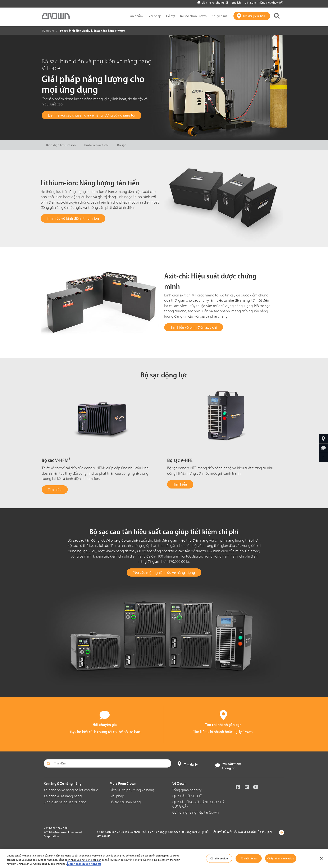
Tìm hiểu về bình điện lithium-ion (73, 218)
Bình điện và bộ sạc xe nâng (65, 802)
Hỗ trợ (170, 16)
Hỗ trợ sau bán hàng (125, 802)
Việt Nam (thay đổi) (56, 828)
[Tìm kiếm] (108, 763)
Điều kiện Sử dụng (153, 832)
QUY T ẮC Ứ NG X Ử (187, 796)
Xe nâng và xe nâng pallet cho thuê (71, 790)
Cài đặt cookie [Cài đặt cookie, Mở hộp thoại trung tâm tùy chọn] (219, 858)
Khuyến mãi (220, 16)
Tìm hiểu (55, 489)
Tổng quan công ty (187, 790)
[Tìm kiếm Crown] (277, 16)
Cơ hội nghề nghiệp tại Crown (196, 812)
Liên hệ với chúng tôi (213, 3)
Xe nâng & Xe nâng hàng (63, 796)
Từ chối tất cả (249, 858)
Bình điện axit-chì (96, 145)
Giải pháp (154, 16)
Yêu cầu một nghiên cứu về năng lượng (164, 572)
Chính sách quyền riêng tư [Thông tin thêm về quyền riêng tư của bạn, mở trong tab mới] (84, 864)
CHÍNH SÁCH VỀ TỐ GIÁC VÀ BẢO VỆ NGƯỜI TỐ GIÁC (235, 832)
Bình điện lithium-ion (61, 145)
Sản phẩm (136, 16)
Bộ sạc (122, 145)
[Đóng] (321, 858)
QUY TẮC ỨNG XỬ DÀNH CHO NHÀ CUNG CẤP (199, 804)
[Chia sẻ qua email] (323, 458)
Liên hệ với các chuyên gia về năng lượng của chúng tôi (92, 115)
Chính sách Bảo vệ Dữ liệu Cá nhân (119, 832)
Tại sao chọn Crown (193, 16)
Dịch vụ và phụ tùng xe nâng (132, 790)
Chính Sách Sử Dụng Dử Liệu (184, 832)
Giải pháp (117, 796)
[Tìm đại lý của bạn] (252, 16)
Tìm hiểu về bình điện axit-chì (194, 327)
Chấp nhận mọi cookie (281, 858)
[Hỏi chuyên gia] (323, 448)
